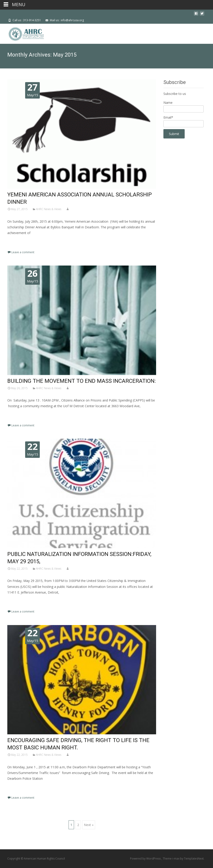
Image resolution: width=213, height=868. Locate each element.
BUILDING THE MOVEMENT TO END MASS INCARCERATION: (82, 381)
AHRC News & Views (49, 209)
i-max (176, 859)
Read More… (17, 241)
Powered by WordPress (146, 859)
